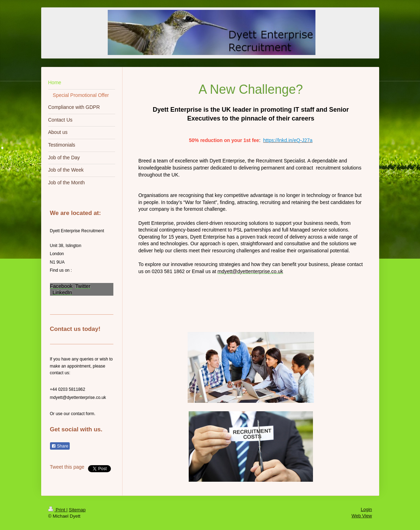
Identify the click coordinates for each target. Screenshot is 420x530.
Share (60, 446)
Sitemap (77, 510)
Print (57, 510)
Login (366, 509)
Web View (362, 516)
